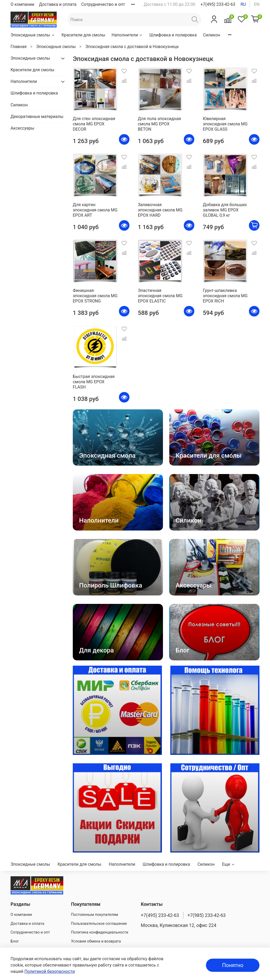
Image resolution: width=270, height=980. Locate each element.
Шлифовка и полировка (173, 35)
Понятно (233, 965)
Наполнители (127, 35)
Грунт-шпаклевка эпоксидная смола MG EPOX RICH (225, 296)
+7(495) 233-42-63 (218, 4)
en (257, 4)
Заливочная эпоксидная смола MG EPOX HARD (160, 210)
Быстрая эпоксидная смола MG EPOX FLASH (94, 382)
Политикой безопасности (50, 971)
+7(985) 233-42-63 (207, 915)
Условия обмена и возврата (96, 941)
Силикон (212, 35)
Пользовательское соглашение (99, 924)
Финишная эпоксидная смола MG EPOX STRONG (95, 296)
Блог (15, 941)
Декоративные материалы (37, 117)
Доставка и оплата (58, 4)
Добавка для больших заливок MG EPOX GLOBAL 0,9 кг (225, 210)
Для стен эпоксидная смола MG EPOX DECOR (94, 124)
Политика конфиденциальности (100, 932)
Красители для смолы (83, 35)
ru (243, 4)
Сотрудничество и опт (103, 4)
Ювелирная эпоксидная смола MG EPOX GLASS (225, 124)
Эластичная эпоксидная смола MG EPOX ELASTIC (160, 296)
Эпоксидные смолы (33, 35)
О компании (22, 4)
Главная (19, 47)
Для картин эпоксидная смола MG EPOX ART (95, 210)
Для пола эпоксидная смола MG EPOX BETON (160, 124)
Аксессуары (22, 128)
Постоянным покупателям (95, 915)
